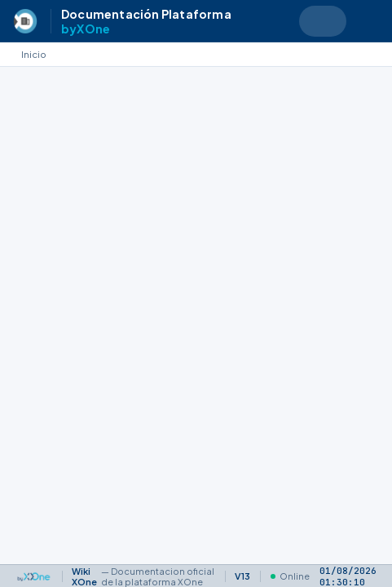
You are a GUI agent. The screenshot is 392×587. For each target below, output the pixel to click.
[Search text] (323, 21)
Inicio (34, 54)
